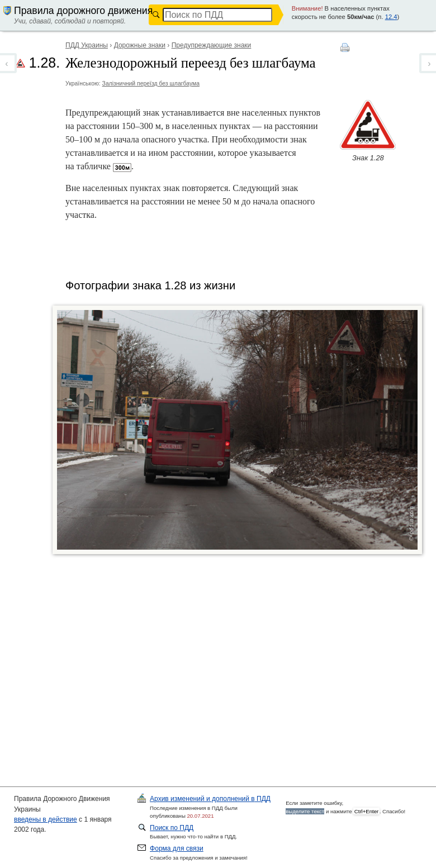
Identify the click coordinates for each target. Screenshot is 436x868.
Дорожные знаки (140, 45)
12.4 (391, 17)
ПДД (210, 799)
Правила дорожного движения (83, 11)
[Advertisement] (233, 646)
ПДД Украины (87, 45)
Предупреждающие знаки (212, 45)
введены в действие (46, 819)
